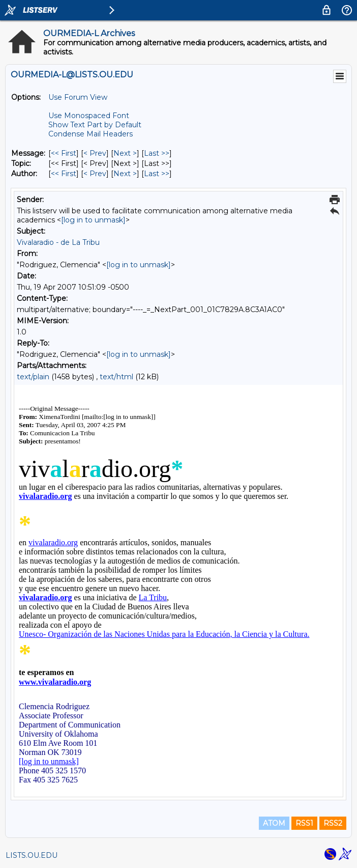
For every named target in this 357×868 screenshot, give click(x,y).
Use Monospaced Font (89, 116)
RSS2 (333, 823)
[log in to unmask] (93, 220)
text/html (116, 377)
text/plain (33, 377)
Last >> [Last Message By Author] (157, 174)
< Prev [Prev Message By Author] (95, 174)
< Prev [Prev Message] (95, 153)
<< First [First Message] (64, 153)
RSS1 (304, 823)
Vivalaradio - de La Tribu (58, 242)
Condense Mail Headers (91, 134)
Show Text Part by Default (95, 125)
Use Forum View (78, 97)
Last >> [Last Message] (157, 153)
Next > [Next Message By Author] (125, 174)
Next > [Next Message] (125, 153)
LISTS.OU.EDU (32, 855)
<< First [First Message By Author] (64, 174)
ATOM (274, 823)
